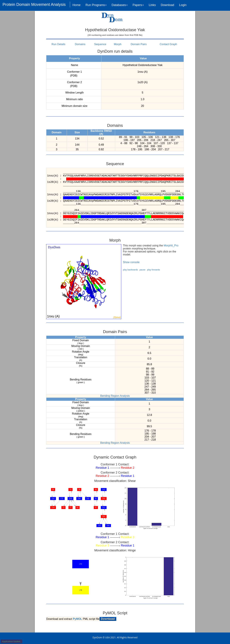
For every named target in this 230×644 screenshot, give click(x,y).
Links (152, 5)
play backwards (130, 270)
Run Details (58, 44)
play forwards (154, 270)
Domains (80, 44)
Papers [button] (138, 5)
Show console (131, 262)
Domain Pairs (139, 44)
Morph (118, 44)
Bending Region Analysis (115, 396)
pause (142, 270)
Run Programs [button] (96, 5)
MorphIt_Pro (171, 246)
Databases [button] (120, 5)
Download (167, 5)
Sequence (100, 44)
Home (77, 5)
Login (183, 5)
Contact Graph (168, 44)
